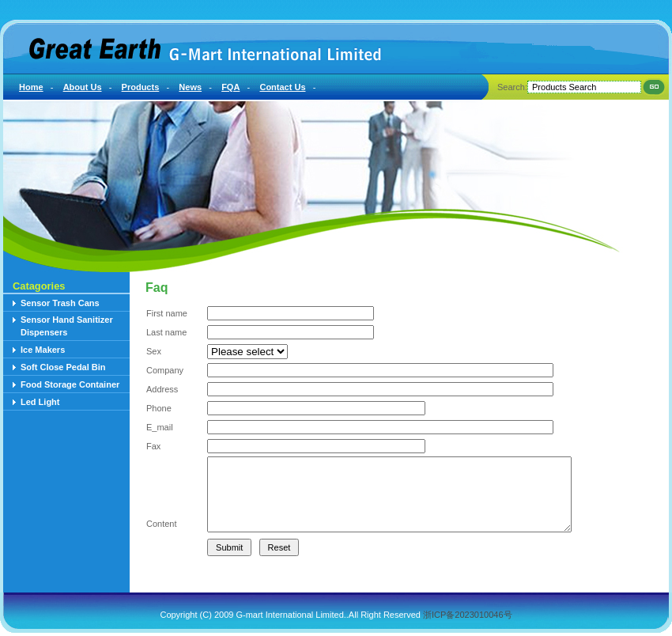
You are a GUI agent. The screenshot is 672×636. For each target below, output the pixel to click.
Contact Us (282, 87)
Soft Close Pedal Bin (63, 367)
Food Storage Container (70, 384)
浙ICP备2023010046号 (468, 615)
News (190, 87)
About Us (83, 87)
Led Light (40, 402)
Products (141, 87)
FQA (230, 87)
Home (31, 87)
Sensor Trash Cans (60, 303)
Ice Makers (43, 350)
